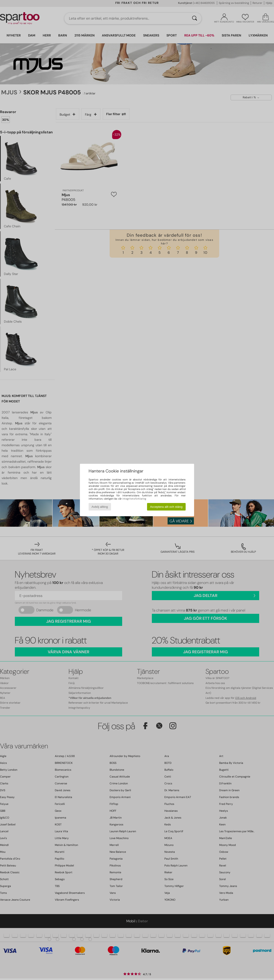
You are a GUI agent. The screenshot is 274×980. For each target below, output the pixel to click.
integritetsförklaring (134, 499)
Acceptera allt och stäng (166, 507)
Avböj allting (100, 507)
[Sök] (195, 18)
